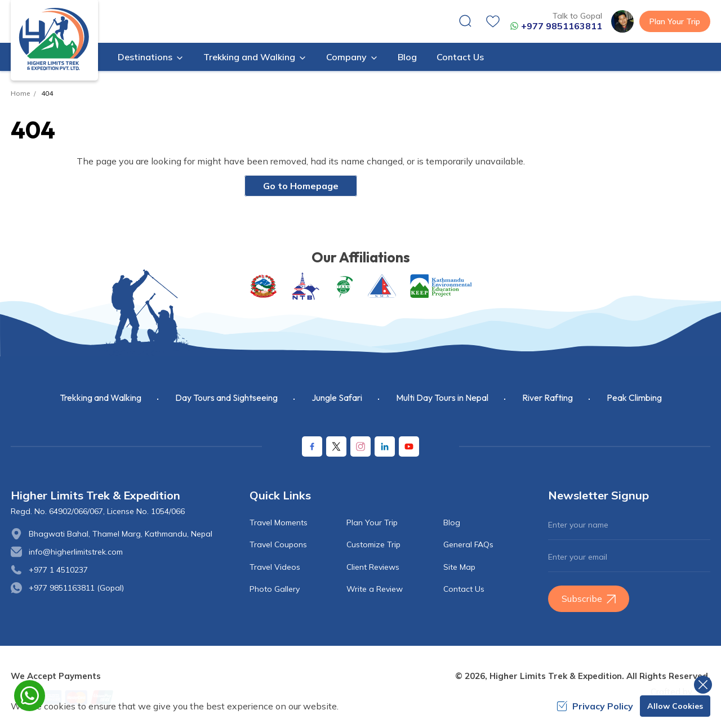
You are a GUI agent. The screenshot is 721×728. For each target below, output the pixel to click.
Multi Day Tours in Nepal (442, 398)
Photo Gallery (275, 589)
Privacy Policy (595, 706)
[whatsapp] (30, 696)
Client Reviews (373, 567)
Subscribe (589, 599)
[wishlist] (493, 21)
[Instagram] (360, 446)
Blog (407, 57)
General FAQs (468, 544)
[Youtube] (409, 446)
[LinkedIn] (385, 446)
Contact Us (460, 57)
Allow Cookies (675, 706)
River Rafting (548, 398)
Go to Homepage (301, 186)
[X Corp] (336, 446)
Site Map (459, 567)
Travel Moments (279, 522)
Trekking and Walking (101, 398)
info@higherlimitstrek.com (76, 552)
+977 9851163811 (556, 26)
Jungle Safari (337, 398)
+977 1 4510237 (58, 570)
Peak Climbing (634, 398)
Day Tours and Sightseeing (226, 398)
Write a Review (375, 589)
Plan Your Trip (675, 21)
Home (20, 93)
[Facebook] (312, 446)
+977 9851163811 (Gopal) (76, 588)
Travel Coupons (278, 544)
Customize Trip (373, 544)
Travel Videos (275, 567)
